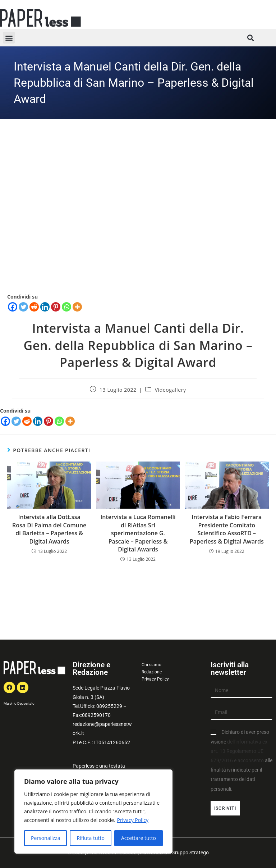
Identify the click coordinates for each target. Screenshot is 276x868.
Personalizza (45, 838)
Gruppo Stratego (190, 853)
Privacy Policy (132, 820)
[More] (70, 421)
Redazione (152, 672)
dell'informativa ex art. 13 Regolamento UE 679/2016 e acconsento (239, 751)
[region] (93, 812)
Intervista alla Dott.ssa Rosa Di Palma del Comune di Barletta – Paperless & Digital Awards (49, 529)
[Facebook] (5, 421)
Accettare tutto (139, 838)
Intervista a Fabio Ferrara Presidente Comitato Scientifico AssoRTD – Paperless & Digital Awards (227, 529)
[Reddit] (27, 421)
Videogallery (171, 390)
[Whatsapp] (59, 421)
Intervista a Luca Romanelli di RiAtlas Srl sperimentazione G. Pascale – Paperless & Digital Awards (138, 533)
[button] (9, 38)
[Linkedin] (38, 421)
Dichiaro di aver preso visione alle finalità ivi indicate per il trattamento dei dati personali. (241, 760)
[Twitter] (16, 421)
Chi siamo (151, 665)
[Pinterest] (49, 421)
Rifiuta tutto (90, 838)
